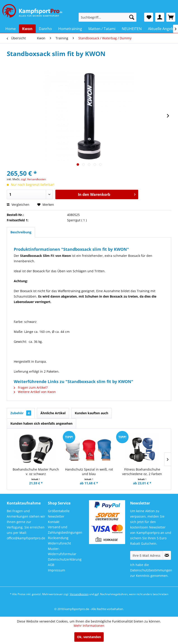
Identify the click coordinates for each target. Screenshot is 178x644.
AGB (51, 565)
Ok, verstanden (89, 637)
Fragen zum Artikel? (31, 387)
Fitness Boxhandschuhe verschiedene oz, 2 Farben (142, 472)
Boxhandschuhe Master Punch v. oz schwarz (36, 472)
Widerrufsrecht (59, 543)
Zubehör (21, 413)
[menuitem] (108, 17)
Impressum (56, 570)
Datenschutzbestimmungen (151, 570)
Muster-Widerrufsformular (62, 551)
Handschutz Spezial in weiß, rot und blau (89, 472)
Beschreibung (21, 232)
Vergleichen (18, 205)
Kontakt (54, 522)
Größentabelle (59, 511)
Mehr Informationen (89, 626)
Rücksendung (58, 538)
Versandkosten (79, 594)
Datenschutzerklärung (65, 559)
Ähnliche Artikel (53, 413)
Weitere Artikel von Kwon (35, 392)
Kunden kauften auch (91, 413)
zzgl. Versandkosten (33, 179)
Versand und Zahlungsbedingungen (65, 530)
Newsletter (56, 516)
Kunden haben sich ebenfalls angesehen (41, 423)
